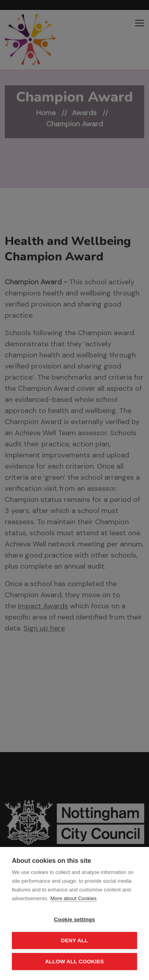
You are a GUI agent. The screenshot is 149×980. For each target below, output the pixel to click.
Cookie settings (75, 919)
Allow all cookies (74, 962)
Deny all (74, 940)
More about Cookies (74, 898)
